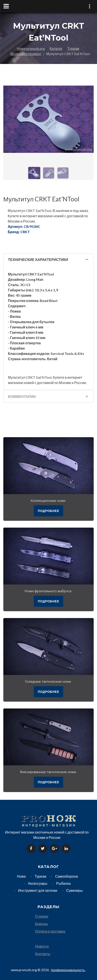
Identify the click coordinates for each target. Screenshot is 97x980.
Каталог (56, 48)
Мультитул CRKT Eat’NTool (41, 199)
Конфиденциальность (68, 970)
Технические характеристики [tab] (48, 261)
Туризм (73, 48)
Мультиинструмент (26, 54)
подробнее (48, 511)
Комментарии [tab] (48, 398)
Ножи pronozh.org (31, 48)
